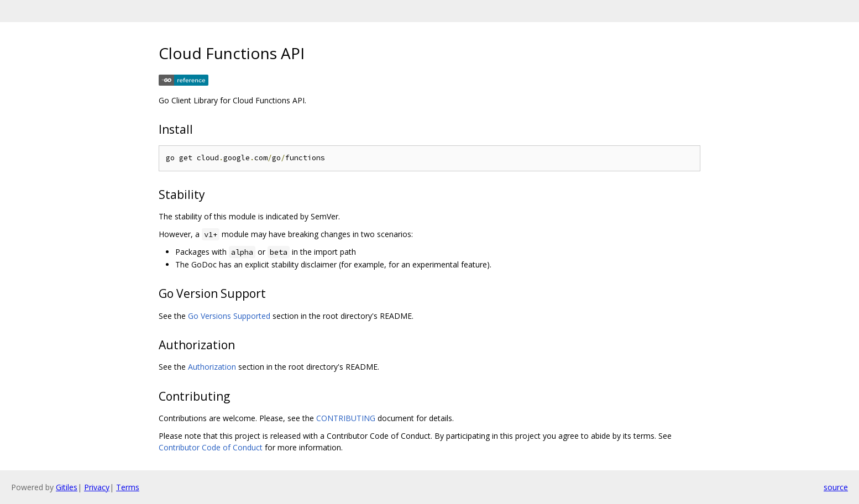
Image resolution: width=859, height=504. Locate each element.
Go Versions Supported (229, 316)
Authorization (212, 367)
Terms (128, 487)
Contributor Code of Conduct (211, 447)
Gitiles (67, 487)
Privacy (97, 487)
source (836, 487)
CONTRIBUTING (346, 418)
